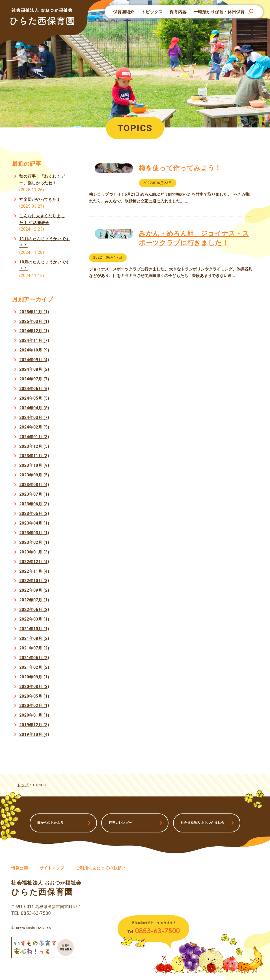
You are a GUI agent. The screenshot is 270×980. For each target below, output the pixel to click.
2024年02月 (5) (34, 427)
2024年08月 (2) (34, 369)
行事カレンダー (120, 823)
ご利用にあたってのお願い (101, 868)
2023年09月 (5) (34, 475)
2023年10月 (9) (34, 465)
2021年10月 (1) (34, 629)
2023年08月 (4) (34, 485)
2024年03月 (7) (34, 417)
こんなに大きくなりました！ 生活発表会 (42, 219)
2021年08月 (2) (34, 638)
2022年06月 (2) (34, 610)
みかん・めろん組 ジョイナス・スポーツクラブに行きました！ (194, 245)
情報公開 (20, 868)
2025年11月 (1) (34, 312)
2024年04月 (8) (34, 408)
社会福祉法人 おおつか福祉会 (203, 823)
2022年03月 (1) (34, 619)
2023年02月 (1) (34, 542)
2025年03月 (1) (34, 321)
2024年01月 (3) (34, 437)
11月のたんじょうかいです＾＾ (44, 242)
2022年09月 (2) (34, 590)
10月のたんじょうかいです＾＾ (44, 265)
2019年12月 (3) (34, 725)
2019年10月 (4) (34, 734)
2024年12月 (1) (34, 331)
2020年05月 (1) (34, 696)
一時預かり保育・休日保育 (219, 12)
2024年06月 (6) (34, 389)
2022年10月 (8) (34, 581)
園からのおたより (50, 823)
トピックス (152, 12)
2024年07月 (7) (34, 379)
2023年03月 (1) (34, 533)
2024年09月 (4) (34, 360)
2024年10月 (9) (34, 350)
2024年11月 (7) (34, 340)
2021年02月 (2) (34, 667)
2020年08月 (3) (34, 687)
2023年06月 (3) (34, 504)
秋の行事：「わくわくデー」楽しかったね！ (42, 180)
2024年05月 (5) (34, 398)
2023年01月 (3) (34, 552)
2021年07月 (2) (34, 648)
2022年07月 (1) (34, 600)
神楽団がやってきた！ (40, 199)
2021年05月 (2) (34, 658)
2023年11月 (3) (34, 456)
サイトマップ (52, 868)
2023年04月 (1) (34, 523)
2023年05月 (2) (34, 514)
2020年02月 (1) (34, 706)
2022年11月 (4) (34, 571)
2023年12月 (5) (34, 446)
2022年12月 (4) (34, 562)
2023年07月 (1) (34, 494)
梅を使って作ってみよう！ (180, 168)
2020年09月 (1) (34, 677)
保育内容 (178, 12)
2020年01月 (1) (34, 715)
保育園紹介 (124, 12)
